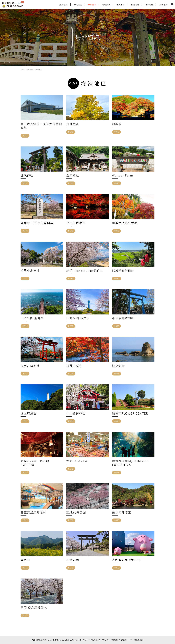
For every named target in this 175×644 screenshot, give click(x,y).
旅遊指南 (135, 4)
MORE (25, 136)
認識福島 (63, 4)
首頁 (22, 69)
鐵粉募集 (163, 4)
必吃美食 (106, 4)
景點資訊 (92, 4)
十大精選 (78, 4)
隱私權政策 (139, 640)
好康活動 (149, 4)
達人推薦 (121, 4)
